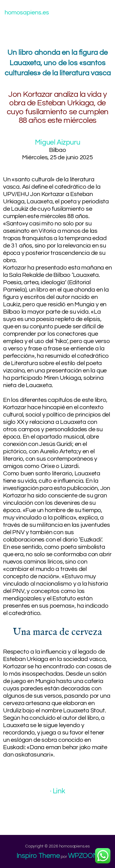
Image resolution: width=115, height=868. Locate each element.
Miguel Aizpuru (57, 142)
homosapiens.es (27, 13)
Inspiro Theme (38, 856)
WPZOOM (83, 856)
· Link (58, 791)
